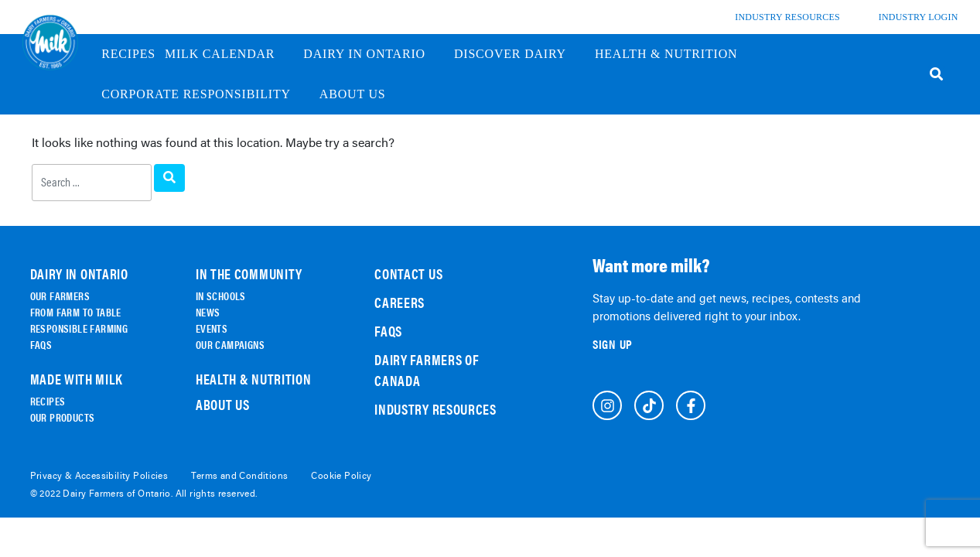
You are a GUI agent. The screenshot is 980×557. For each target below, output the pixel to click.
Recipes (128, 54)
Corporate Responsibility (206, 94)
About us (362, 94)
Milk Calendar (229, 54)
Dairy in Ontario (374, 54)
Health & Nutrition (676, 54)
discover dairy (520, 54)
